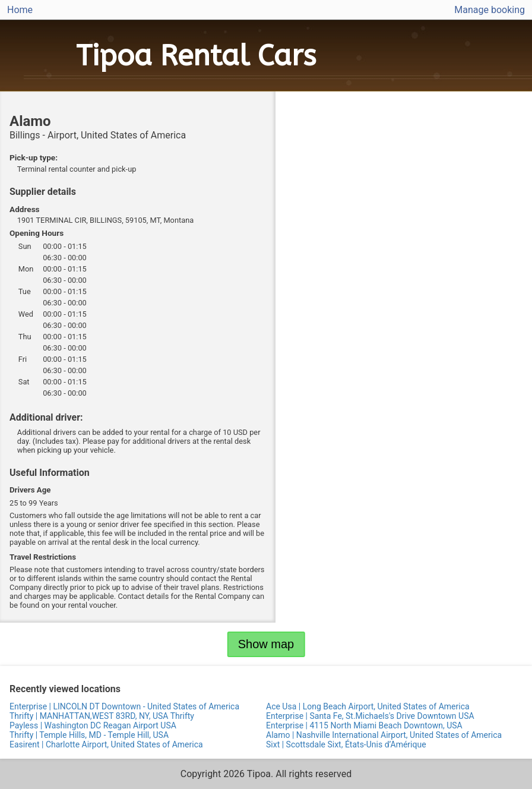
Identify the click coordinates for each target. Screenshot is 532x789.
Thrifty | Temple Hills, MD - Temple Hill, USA (89, 735)
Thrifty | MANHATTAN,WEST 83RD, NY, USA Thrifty (102, 716)
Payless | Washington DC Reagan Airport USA (93, 725)
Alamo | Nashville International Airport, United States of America (384, 735)
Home (20, 10)
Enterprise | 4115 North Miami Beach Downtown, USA (364, 725)
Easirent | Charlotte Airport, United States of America (106, 744)
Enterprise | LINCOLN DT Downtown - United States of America (124, 706)
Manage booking (490, 10)
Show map (266, 644)
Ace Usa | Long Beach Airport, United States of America (368, 706)
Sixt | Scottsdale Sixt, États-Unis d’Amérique (346, 744)
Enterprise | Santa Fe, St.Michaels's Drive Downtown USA (370, 716)
